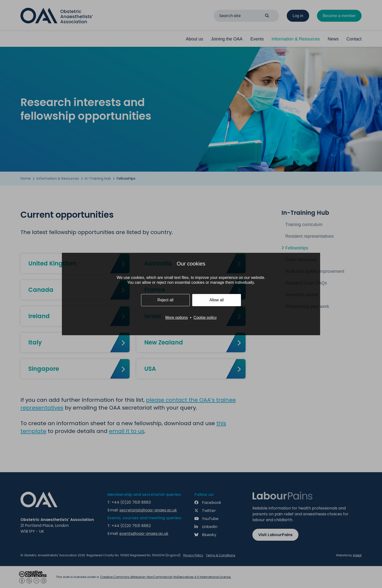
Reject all (165, 300)
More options (177, 318)
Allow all (217, 300)
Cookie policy (205, 318)
